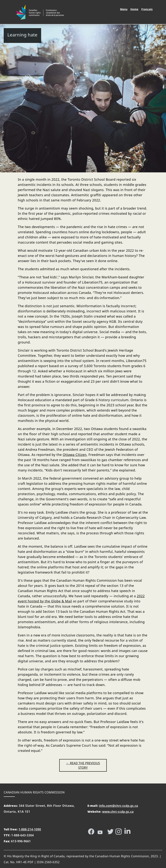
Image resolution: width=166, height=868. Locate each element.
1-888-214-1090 (30, 829)
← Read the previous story (83, 765)
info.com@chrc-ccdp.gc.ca (118, 806)
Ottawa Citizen (75, 455)
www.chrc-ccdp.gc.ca (118, 812)
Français (148, 9)
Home (135, 9)
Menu (124, 9)
